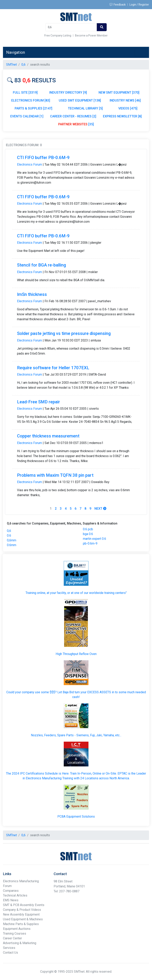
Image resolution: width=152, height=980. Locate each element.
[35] (76, 124)
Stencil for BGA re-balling (41, 265)
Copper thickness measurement (48, 436)
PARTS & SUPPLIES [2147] (33, 108)
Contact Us (10, 953)
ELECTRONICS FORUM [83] (31, 100)
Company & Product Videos (22, 910)
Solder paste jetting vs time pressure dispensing (64, 333)
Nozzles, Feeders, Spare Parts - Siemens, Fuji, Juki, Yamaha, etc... (76, 735)
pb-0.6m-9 (90, 543)
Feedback (118, 5)
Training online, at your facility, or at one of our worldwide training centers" (76, 593)
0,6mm (12, 540)
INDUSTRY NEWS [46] (125, 100)
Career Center (12, 938)
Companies (11, 891)
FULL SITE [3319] (25, 93)
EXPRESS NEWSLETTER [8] (122, 116)
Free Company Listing (58, 35)
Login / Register (139, 5)
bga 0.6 (88, 534)
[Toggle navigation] (140, 52)
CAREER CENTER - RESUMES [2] (73, 116)
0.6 (9, 536)
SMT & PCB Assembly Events (24, 905)
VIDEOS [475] (128, 108)
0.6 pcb (88, 529)
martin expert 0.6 (95, 539)
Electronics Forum (29, 164)
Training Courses (15, 933)
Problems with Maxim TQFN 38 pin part (55, 475)
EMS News (11, 900)
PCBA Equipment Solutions (76, 817)
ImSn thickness (32, 294)
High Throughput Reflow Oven (76, 654)
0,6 (9, 531)
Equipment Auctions (17, 929)
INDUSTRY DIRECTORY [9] (68, 93)
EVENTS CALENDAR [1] (27, 116)
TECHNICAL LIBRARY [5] (85, 108)
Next (100, 509)
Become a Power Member (91, 35)
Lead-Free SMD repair (38, 402)
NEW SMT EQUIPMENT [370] (119, 93)
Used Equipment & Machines (23, 919)
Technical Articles (15, 895)
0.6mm (12, 545)
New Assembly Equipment (21, 914)
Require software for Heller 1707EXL (53, 368)
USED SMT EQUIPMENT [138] (80, 100)
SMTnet (11, 65)
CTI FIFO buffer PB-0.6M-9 (43, 158)
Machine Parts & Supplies (21, 924)
